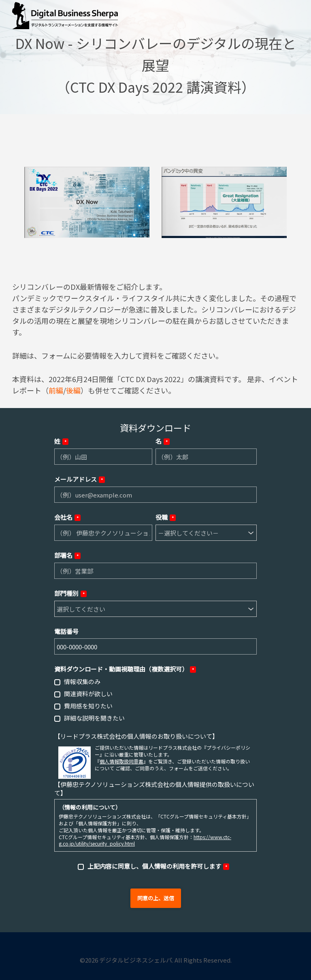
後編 (73, 390)
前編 (56, 390)
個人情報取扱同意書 (121, 761)
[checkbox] (155, 699)
